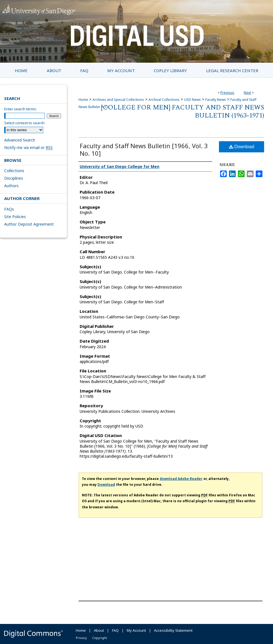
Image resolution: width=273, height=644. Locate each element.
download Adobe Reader (181, 479)
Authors (11, 186)
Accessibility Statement (173, 630)
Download (242, 147)
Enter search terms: (20, 109)
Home (83, 100)
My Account (136, 630)
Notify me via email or (28, 147)
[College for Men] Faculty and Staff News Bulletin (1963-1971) (182, 112)
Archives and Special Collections (118, 100)
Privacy (81, 638)
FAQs (9, 209)
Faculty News (216, 100)
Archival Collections (164, 100)
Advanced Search (20, 140)
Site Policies (15, 217)
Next (247, 93)
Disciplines (14, 178)
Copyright (100, 638)
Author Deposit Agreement (29, 224)
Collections (14, 171)
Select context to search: (25, 123)
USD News (192, 100)
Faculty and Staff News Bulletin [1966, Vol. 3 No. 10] (144, 149)
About (99, 630)
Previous (227, 93)
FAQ (115, 630)
